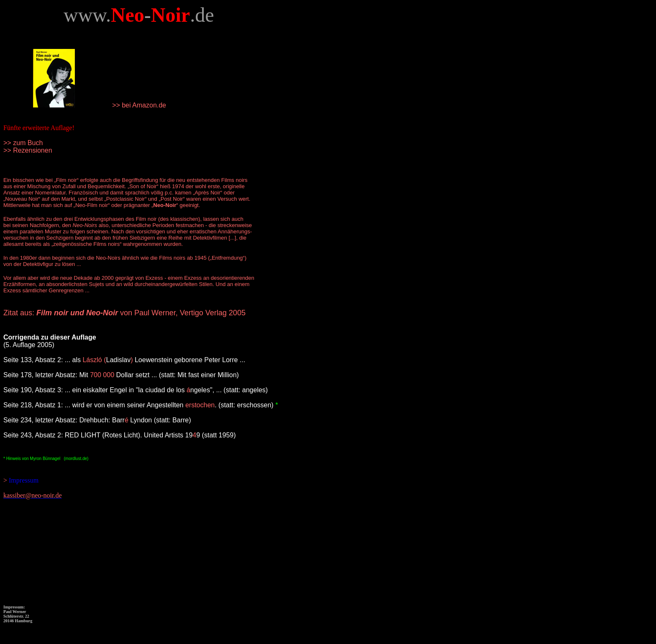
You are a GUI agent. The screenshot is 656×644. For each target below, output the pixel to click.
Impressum (23, 480)
